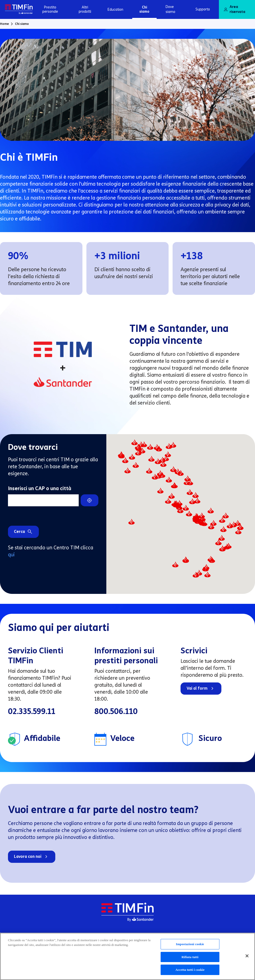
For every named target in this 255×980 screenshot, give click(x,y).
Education (115, 10)
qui (11, 555)
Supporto (203, 9)
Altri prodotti (85, 9)
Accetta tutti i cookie (190, 972)
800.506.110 (116, 711)
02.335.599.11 (32, 711)
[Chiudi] (247, 958)
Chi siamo (144, 9)
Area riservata (235, 9)
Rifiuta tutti (190, 959)
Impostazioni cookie (190, 946)
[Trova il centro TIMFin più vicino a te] (89, 500)
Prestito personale (50, 9)
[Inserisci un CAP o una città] (43, 500)
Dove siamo (170, 9)
